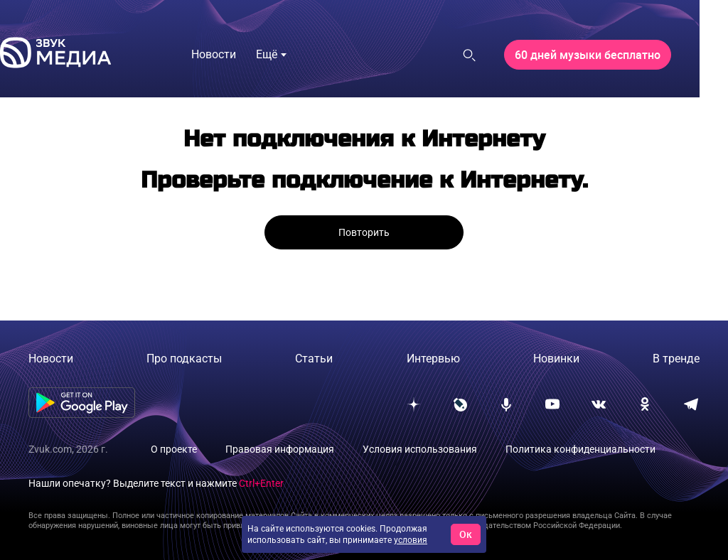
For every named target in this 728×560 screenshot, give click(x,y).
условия (411, 540)
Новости (51, 359)
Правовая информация (280, 449)
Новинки (556, 359)
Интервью (433, 359)
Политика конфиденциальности (580, 449)
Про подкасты (184, 359)
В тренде (676, 359)
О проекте (174, 449)
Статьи (314, 359)
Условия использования (420, 449)
